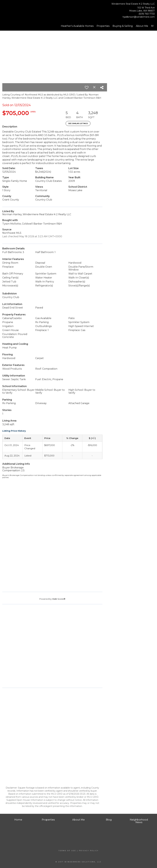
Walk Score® (59, 599)
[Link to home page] (18, 10)
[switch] (87, 87)
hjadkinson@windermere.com (139, 17)
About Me (142, 26)
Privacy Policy (89, 851)
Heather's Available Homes (77, 26)
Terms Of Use (67, 851)
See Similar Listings (78, 123)
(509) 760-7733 (147, 14)
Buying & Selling (123, 26)
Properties (103, 26)
